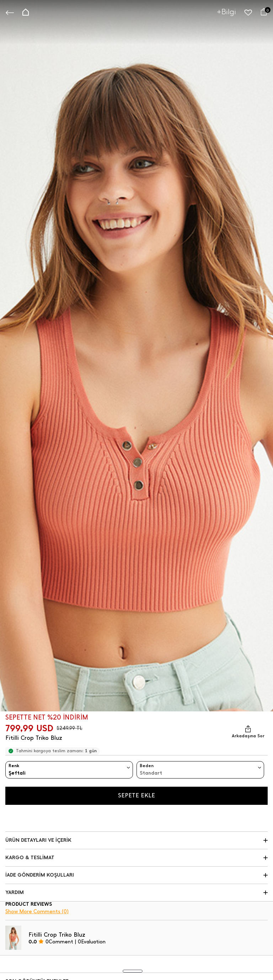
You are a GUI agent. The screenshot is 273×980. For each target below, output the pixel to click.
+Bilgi (226, 12)
